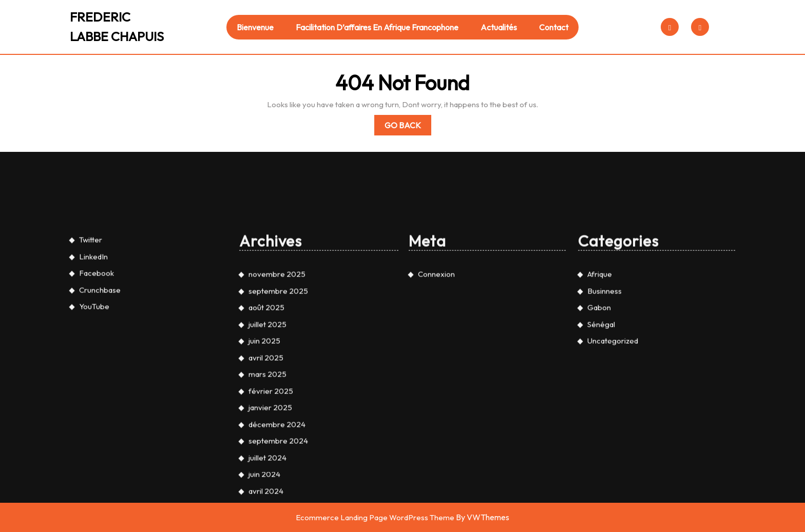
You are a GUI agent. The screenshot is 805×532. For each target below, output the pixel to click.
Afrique (600, 386)
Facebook (97, 385)
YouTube (94, 418)
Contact (554, 27)
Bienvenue (255, 27)
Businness (605, 402)
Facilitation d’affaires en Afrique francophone (377, 27)
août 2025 (266, 419)
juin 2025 (264, 452)
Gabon (599, 419)
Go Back (408, 127)
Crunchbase (100, 401)
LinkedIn (93, 368)
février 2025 (271, 503)
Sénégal (601, 436)
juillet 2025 (267, 436)
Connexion (436, 386)
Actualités (499, 27)
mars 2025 (267, 486)
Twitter (91, 351)
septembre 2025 (278, 402)
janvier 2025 (270, 519)
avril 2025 (266, 469)
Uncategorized (613, 452)
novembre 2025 (277, 386)
